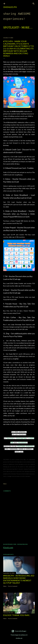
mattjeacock (24, 635)
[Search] (34, 3)
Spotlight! (11, 28)
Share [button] (5, 484)
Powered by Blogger (19, 631)
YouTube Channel (25, 446)
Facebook (22, 443)
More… (27, 28)
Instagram (21, 438)
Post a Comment (13, 586)
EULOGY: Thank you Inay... (17, 615)
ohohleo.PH (10, 7)
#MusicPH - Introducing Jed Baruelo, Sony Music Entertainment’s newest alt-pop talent (19, 579)
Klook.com (8, 547)
